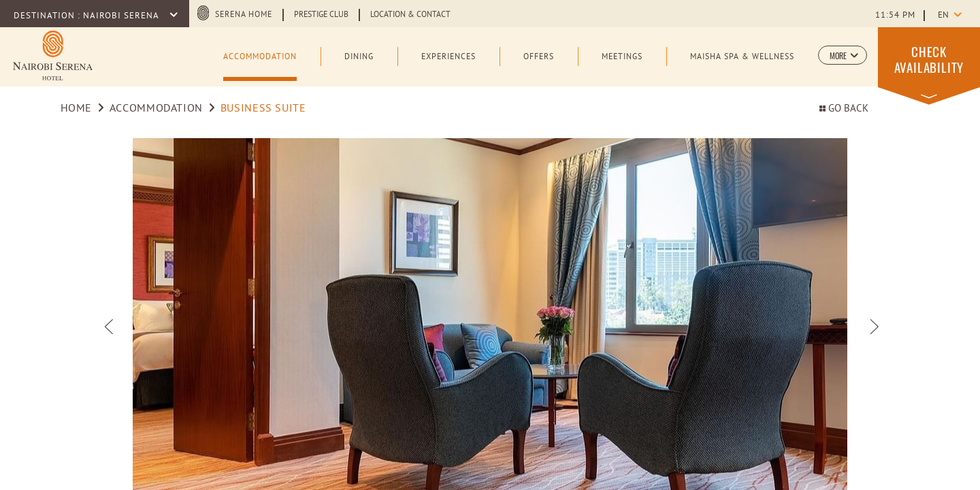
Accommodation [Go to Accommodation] (156, 109)
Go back (844, 109)
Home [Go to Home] (77, 109)
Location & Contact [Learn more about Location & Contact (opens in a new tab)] (410, 15)
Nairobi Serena (122, 16)
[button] (843, 55)
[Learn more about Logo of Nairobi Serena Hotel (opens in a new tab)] (53, 55)
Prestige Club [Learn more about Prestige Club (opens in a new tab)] (321, 15)
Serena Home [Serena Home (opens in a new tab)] (244, 15)
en (943, 16)
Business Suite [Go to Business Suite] (263, 109)
